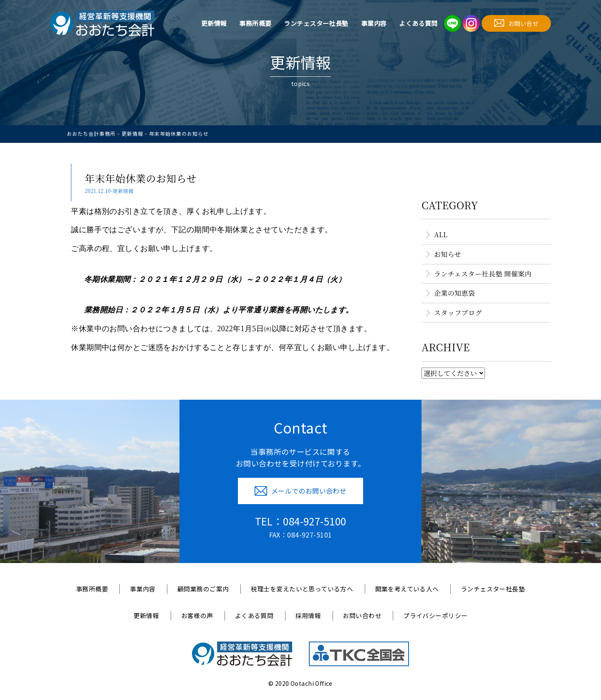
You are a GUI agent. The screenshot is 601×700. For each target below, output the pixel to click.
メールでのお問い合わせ (301, 491)
